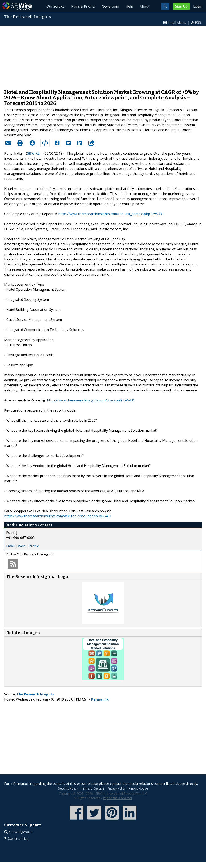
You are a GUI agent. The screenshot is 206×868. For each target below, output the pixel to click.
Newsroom (110, 6)
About (145, 6)
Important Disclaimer (118, 798)
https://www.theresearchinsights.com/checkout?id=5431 (91, 400)
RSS (198, 22)
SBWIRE (33, 153)
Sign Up (181, 6)
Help (129, 6)
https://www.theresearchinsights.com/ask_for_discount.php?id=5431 (58, 516)
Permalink (100, 699)
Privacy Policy (116, 788)
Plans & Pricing (83, 6)
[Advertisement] (103, 55)
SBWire (17, 6)
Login (198, 6)
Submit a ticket (18, 839)
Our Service (55, 6)
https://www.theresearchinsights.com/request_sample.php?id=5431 (111, 214)
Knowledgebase (20, 832)
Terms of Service (93, 788)
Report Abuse (138, 788)
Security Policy (68, 788)
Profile (34, 546)
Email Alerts (177, 22)
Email (10, 546)
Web (22, 546)
